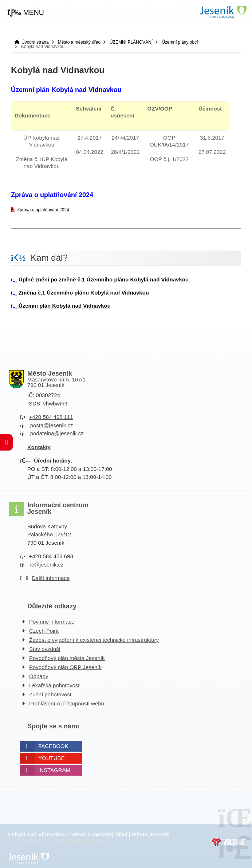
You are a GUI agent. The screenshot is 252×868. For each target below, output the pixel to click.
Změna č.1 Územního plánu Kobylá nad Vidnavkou (80, 293)
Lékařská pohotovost (54, 685)
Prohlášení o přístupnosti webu (67, 703)
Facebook (53, 746)
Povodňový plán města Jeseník (67, 658)
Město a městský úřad (79, 42)
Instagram (54, 770)
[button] (26, 13)
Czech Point (44, 631)
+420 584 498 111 (51, 417)
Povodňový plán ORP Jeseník (65, 667)
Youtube (52, 758)
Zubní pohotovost (50, 694)
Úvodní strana (223, 12)
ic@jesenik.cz (47, 565)
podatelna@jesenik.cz (57, 433)
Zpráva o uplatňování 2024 (43, 210)
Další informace (51, 578)
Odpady (39, 676)
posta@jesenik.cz (52, 425)
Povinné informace (52, 622)
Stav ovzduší (45, 649)
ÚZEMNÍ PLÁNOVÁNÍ (131, 42)
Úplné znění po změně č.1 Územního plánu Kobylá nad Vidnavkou (100, 279)
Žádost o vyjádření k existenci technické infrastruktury (94, 640)
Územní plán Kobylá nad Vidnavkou (61, 306)
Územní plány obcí (180, 42)
